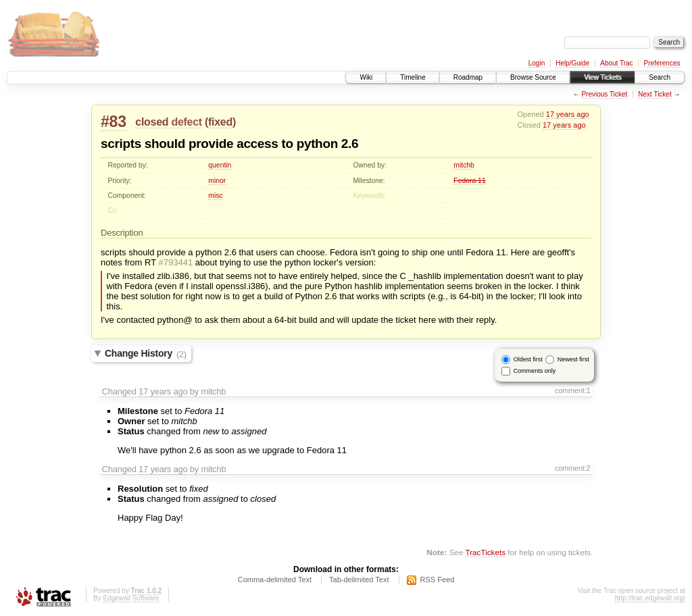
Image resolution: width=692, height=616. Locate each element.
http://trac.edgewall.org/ (650, 598)
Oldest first (528, 359)
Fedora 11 (469, 181)
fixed (220, 122)
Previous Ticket (604, 94)
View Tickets (602, 77)
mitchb (464, 165)
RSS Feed (438, 580)
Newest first (573, 359)
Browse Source (533, 77)
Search (660, 77)
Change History (146, 354)
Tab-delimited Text (359, 580)
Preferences (662, 63)
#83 (114, 122)
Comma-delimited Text (275, 580)
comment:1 (573, 390)
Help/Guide (572, 63)
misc (215, 196)
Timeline (413, 77)
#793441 (176, 262)
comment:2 (573, 468)
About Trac (616, 63)
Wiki (366, 77)
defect (186, 122)
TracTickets (485, 552)
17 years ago (568, 114)
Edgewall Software (131, 598)
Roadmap (468, 77)
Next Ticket (654, 94)
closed (152, 122)
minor (217, 181)
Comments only (535, 371)
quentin (220, 165)
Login (537, 63)
